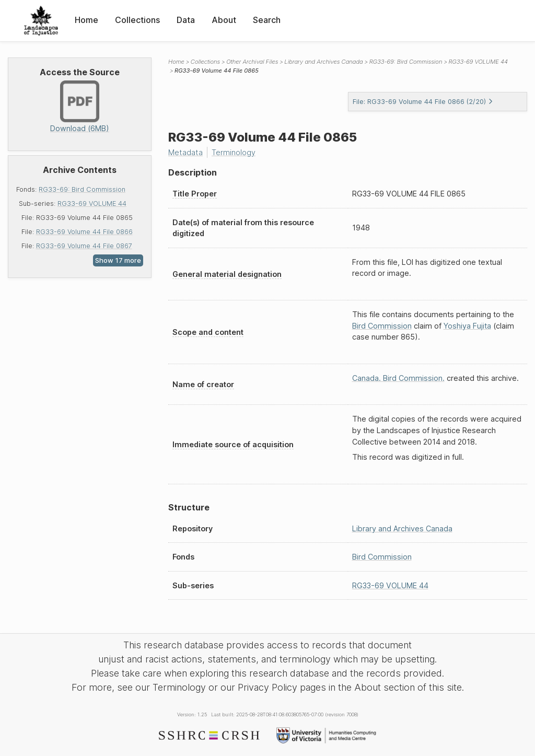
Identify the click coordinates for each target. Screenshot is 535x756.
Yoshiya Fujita (467, 326)
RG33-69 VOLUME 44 (92, 203)
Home (86, 20)
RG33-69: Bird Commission (82, 189)
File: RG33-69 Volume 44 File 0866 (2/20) (423, 102)
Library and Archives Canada (323, 62)
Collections (137, 20)
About (224, 20)
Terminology (234, 152)
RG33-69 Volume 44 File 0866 (84, 232)
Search (267, 20)
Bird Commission (382, 326)
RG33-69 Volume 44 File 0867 (84, 246)
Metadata (185, 152)
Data (186, 20)
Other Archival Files (252, 62)
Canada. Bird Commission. (398, 378)
